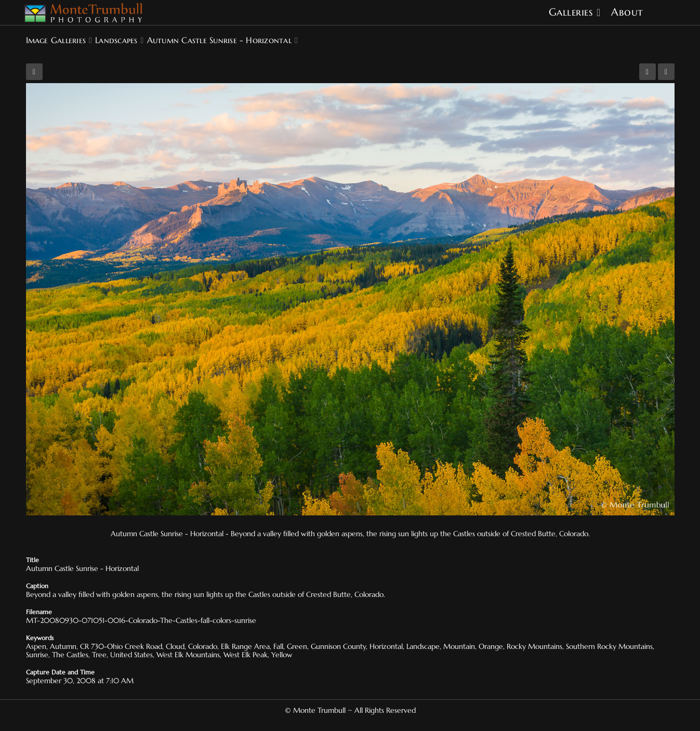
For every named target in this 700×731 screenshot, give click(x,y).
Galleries (571, 12)
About (627, 12)
